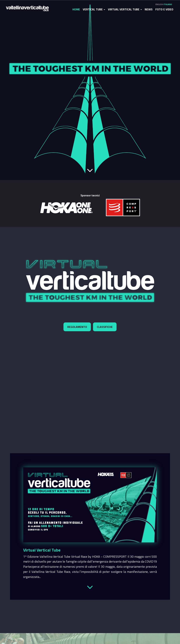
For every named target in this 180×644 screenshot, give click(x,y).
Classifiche (105, 327)
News (149, 9)
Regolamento (77, 327)
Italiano (168, 4)
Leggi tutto (90, 587)
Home (76, 9)
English (159, 4)
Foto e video (164, 9)
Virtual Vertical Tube (125, 9)
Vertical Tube (94, 9)
